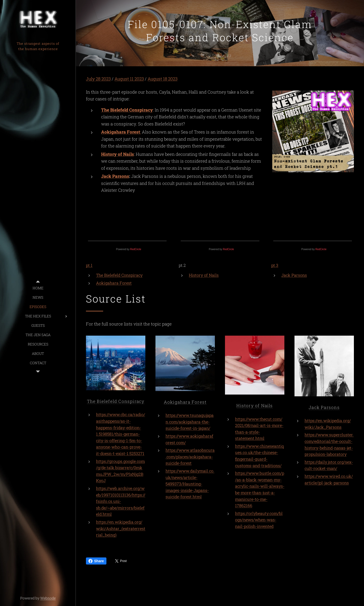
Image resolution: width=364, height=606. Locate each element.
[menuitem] (38, 288)
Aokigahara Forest (114, 283)
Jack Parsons (115, 176)
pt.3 (275, 265)
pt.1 (89, 265)
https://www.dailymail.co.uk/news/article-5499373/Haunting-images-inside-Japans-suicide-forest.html (190, 484)
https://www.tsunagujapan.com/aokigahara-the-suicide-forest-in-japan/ (190, 422)
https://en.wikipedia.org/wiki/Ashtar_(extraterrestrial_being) (121, 528)
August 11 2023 (129, 79)
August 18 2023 (163, 79)
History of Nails (118, 154)
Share (96, 561)
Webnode (48, 598)
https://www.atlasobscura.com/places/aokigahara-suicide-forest (190, 457)
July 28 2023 (98, 79)
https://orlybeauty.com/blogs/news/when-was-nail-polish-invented (259, 520)
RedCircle (136, 249)
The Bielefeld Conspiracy (127, 110)
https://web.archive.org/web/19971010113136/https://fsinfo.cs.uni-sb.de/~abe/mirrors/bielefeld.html (121, 501)
